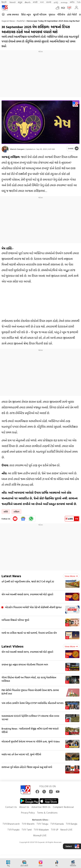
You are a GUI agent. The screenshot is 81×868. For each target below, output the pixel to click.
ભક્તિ (6, 512)
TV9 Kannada (57, 824)
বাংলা (42, 2)
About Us (24, 807)
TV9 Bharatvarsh (11, 824)
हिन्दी (4, 2)
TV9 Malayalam (41, 830)
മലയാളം (64, 2)
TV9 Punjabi (13, 830)
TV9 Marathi (28, 824)
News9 (13, 2)
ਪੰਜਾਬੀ (49, 2)
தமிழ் (56, 2)
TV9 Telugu (42, 824)
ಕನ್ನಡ (20, 2)
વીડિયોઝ (61, 15)
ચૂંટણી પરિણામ (40, 15)
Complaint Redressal (63, 807)
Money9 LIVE (40, 835)
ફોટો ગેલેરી (72, 15)
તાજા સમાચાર (13, 15)
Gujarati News (8, 21)
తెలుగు (28, 2)
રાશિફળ (16, 512)
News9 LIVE (66, 830)
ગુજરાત (52, 15)
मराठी (35, 2)
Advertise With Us (41, 807)
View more (71, 576)
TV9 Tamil (27, 830)
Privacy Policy (28, 813)
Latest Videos (13, 646)
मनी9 (72, 2)
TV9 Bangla (71, 824)
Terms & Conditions (47, 813)
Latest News (11, 576)
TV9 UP (55, 830)
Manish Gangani (17, 149)
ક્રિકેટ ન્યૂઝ (26, 15)
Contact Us (11, 807)
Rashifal (21, 21)
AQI (63, 8)
